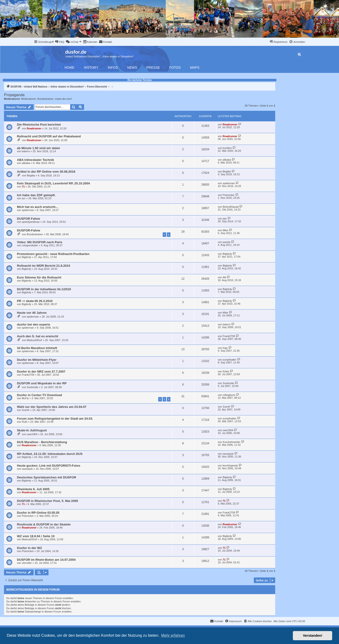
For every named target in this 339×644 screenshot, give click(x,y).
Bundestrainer (46, 99)
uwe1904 (32, 434)
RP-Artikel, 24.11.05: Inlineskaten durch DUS (50, 454)
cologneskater (30, 245)
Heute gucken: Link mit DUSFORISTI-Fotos (49, 466)
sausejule (228, 454)
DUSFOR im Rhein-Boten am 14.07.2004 (46, 560)
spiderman (229, 183)
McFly (25, 398)
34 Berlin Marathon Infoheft (37, 348)
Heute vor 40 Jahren (32, 313)
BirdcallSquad (231, 207)
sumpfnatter (230, 360)
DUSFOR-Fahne (29, 230)
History (91, 68)
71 (23, 187)
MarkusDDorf (34, 340)
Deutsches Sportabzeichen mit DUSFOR (46, 477)
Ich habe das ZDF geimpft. (36, 195)
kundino (227, 148)
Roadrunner (34, 128)
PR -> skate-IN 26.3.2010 (35, 301)
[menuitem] (60, 42)
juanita (226, 242)
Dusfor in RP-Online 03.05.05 (38, 513)
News (132, 68)
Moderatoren (28, 99)
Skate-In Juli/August (32, 430)
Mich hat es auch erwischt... (37, 207)
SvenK (26, 410)
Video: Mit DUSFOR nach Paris (40, 242)
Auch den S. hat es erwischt (38, 336)
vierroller (27, 563)
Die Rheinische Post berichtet (39, 125)
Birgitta (31, 175)
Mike (225, 230)
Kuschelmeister (232, 442)
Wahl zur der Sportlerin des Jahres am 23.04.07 (52, 407)
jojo (225, 219)
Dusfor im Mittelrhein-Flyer (37, 360)
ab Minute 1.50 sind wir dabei (38, 148)
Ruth (25, 422)
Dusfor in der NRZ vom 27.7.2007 (41, 372)
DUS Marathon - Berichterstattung (42, 442)
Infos (113, 68)
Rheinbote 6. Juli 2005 (33, 489)
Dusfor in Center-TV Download (39, 395)
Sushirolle (32, 387)
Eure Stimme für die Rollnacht (39, 277)
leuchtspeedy (230, 465)
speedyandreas (31, 222)
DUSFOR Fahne (28, 219)
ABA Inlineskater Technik (36, 160)
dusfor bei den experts (34, 324)
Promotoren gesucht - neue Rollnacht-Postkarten (53, 254)
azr (24, 198)
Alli (224, 277)
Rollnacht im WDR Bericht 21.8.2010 (44, 266)
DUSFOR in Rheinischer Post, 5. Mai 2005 (47, 501)
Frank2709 (229, 336)
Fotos (175, 68)
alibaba (26, 163)
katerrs (26, 151)
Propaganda (14, 95)
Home (69, 68)
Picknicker (229, 195)
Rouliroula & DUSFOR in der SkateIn (44, 524)
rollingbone (229, 395)
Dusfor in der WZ (29, 548)
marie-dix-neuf (63, 99)
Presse (153, 68)
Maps (195, 68)
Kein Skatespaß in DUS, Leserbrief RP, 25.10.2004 (53, 183)
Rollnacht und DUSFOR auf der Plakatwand (49, 136)
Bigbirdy (27, 257)
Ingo (225, 348)
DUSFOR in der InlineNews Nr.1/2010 (44, 289)
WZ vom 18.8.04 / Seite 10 (36, 536)
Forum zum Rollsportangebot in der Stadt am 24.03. (55, 419)
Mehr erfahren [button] (173, 635)
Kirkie (226, 371)
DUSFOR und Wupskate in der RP (42, 383)
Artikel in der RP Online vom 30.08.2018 (46, 172)
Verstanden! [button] (313, 636)
